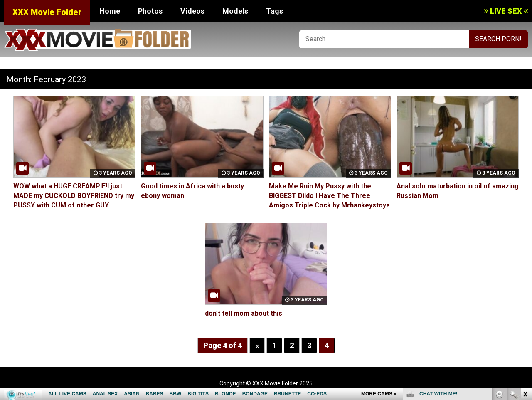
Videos (192, 11)
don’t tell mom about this (244, 313)
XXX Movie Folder (47, 12)
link (525, 270)
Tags (275, 11)
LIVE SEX (506, 11)
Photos (150, 11)
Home (110, 11)
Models (235, 11)
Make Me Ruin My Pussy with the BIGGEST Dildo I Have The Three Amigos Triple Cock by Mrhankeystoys (329, 196)
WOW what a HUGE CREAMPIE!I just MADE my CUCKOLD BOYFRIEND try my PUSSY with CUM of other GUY (74, 196)
